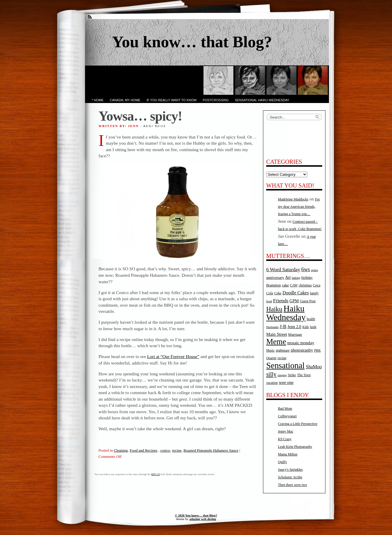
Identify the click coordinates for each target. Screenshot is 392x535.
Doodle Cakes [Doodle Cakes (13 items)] (296, 293)
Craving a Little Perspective (298, 424)
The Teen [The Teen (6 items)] (304, 375)
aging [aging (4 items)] (315, 270)
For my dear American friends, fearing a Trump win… (299, 207)
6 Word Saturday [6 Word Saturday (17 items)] (283, 270)
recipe (177, 450)
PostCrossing (216, 100)
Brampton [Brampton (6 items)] (274, 285)
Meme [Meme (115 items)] (276, 342)
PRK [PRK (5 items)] (318, 351)
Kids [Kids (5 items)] (306, 327)
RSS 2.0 (156, 474)
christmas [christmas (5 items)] (305, 285)
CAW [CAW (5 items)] (294, 285)
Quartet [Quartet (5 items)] (271, 358)
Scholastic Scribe (290, 477)
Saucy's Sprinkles (290, 470)
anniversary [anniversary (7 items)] (275, 277)
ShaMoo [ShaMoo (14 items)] (314, 367)
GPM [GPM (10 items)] (294, 301)
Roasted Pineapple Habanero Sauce (211, 450)
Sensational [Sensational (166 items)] (285, 366)
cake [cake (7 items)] (285, 285)
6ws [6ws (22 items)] (306, 269)
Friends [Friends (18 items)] (281, 301)
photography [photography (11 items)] (302, 350)
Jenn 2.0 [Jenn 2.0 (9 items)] (294, 327)
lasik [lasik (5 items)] (313, 327)
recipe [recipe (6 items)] (282, 358)
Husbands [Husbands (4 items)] (272, 327)
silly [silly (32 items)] (271, 374)
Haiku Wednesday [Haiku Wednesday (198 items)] (286, 313)
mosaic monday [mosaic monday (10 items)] (301, 343)
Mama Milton (288, 454)
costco (165, 450)
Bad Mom (285, 409)
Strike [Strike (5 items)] (292, 375)
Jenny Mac (286, 431)
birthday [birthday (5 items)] (307, 278)
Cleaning (121, 450)
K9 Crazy (285, 439)
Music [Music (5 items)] (270, 351)
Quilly (282, 462)
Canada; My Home (125, 100)
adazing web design (203, 519)
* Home (98, 100)
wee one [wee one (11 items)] (286, 382)
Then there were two (292, 485)
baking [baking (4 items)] (296, 278)
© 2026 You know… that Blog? (196, 515)
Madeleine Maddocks (293, 199)
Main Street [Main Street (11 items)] (277, 334)
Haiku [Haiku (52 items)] (274, 309)
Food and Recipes (144, 450)
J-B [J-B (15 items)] (283, 326)
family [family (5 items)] (314, 293)
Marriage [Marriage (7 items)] (295, 334)
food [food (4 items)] (269, 301)
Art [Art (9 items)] (288, 277)
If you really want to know (172, 100)
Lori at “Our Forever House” (173, 356)
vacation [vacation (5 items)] (272, 383)
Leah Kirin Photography (295, 447)
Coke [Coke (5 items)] (278, 293)
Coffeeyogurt (287, 416)
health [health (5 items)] (311, 319)
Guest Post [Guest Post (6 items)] (308, 301)
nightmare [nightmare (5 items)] (283, 351)
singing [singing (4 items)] (282, 375)
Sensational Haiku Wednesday (262, 100)
